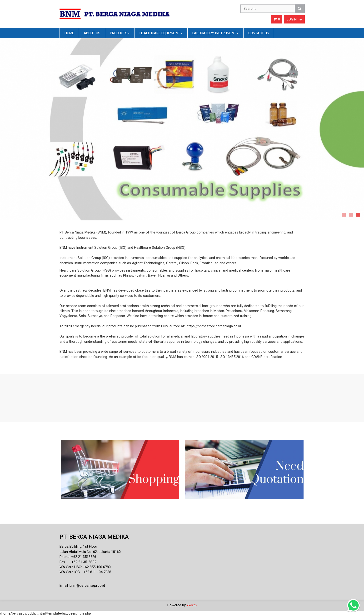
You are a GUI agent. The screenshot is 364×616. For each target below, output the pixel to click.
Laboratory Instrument (215, 33)
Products (120, 33)
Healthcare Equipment (161, 33)
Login (294, 19)
